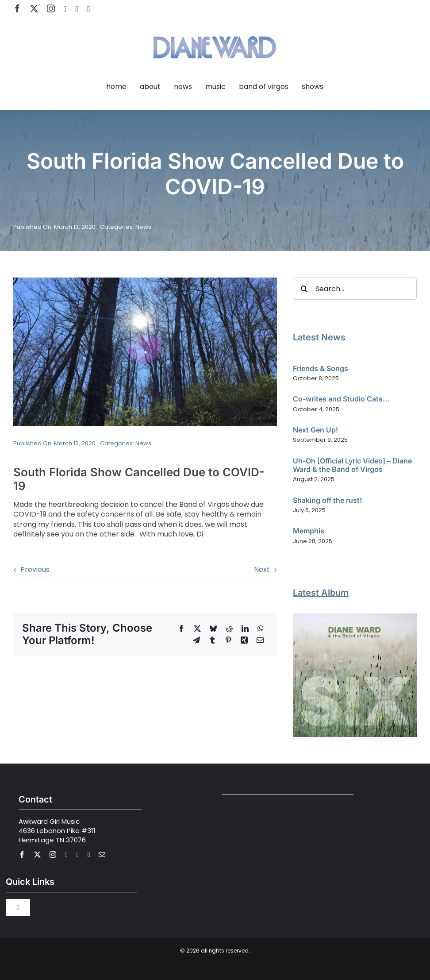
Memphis (309, 531)
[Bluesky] (213, 629)
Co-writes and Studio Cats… (341, 399)
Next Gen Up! (315, 430)
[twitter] (34, 8)
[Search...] (355, 289)
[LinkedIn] (245, 629)
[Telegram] (196, 640)
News (143, 227)
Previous (35, 569)
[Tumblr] (212, 640)
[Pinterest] (228, 640)
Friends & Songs (321, 368)
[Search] (304, 289)
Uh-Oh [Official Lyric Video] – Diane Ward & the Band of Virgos (352, 465)
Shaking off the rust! (327, 500)
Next (262, 569)
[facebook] (17, 8)
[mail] (102, 855)
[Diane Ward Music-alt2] (215, 31)
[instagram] (51, 8)
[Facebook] (181, 629)
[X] (197, 629)
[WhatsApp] (261, 629)
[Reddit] (229, 629)
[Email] (260, 640)
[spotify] (77, 9)
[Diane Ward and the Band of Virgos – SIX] (355, 617)
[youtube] (65, 9)
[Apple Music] (89, 9)
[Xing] (244, 640)
